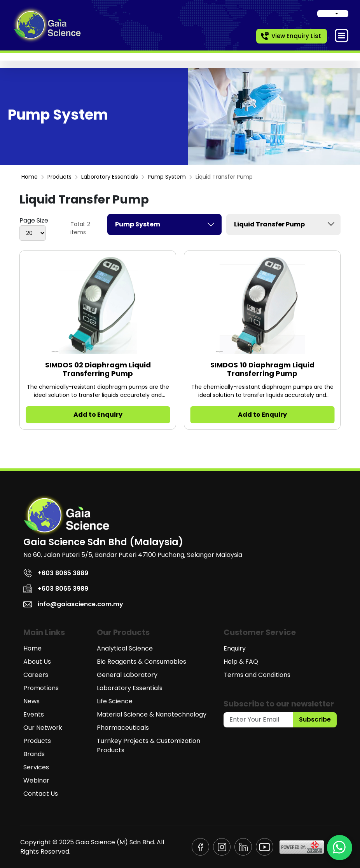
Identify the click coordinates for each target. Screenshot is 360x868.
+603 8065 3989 (56, 589)
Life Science (115, 701)
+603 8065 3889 (56, 573)
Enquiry (235, 648)
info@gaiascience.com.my (73, 604)
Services (36, 767)
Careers (36, 675)
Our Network (43, 728)
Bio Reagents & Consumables (142, 662)
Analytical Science (125, 648)
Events (34, 714)
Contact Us (41, 794)
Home (30, 177)
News (31, 701)
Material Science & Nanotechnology (152, 714)
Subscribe (315, 719)
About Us (37, 662)
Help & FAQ (241, 662)
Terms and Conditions (257, 675)
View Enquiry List (291, 36)
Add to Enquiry (98, 415)
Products (59, 177)
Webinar (36, 780)
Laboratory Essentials (110, 177)
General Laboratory (127, 675)
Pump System (167, 177)
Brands (34, 754)
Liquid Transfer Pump (285, 224)
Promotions (41, 688)
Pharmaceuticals (123, 728)
